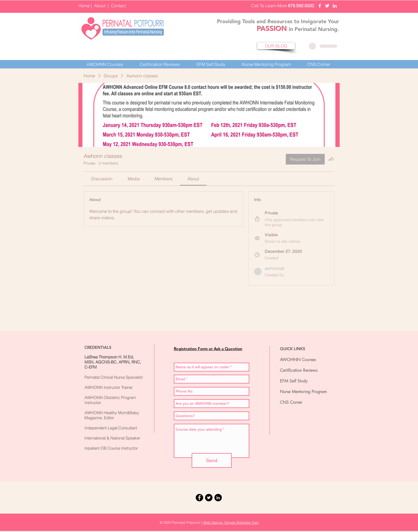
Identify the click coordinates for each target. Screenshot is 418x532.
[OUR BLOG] (276, 46)
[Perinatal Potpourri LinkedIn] (335, 6)
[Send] (212, 460)
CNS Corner (291, 402)
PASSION (272, 29)
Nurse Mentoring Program (303, 392)
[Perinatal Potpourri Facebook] (320, 6)
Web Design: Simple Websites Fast (231, 522)
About (100, 6)
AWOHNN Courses (298, 360)
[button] (160, 64)
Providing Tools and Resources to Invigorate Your (278, 21)
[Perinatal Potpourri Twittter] (327, 6)
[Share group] (331, 159)
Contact (118, 6)
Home (84, 6)
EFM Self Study (294, 381)
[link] (102, 179)
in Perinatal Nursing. (313, 29)
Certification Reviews (299, 370)
